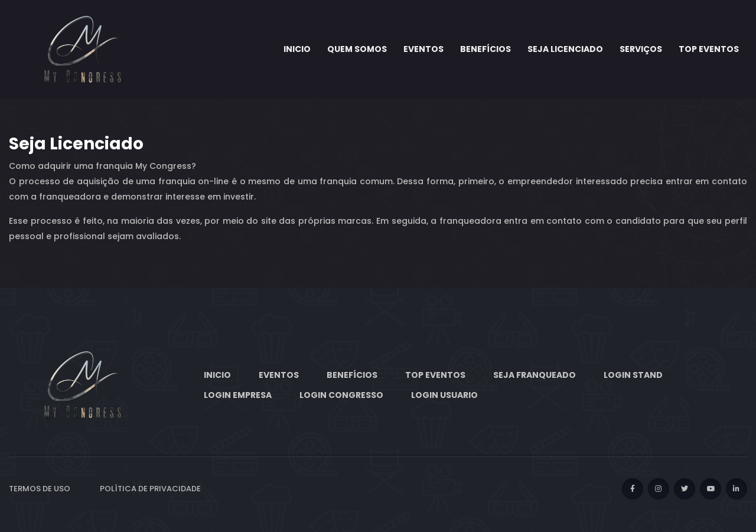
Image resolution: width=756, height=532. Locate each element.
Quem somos (357, 49)
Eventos (423, 49)
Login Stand (633, 375)
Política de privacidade (150, 489)
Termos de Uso (40, 489)
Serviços (641, 49)
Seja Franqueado (535, 375)
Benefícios (485, 49)
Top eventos (709, 49)
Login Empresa (238, 395)
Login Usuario (444, 395)
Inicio (297, 49)
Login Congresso (341, 395)
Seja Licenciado (565, 49)
